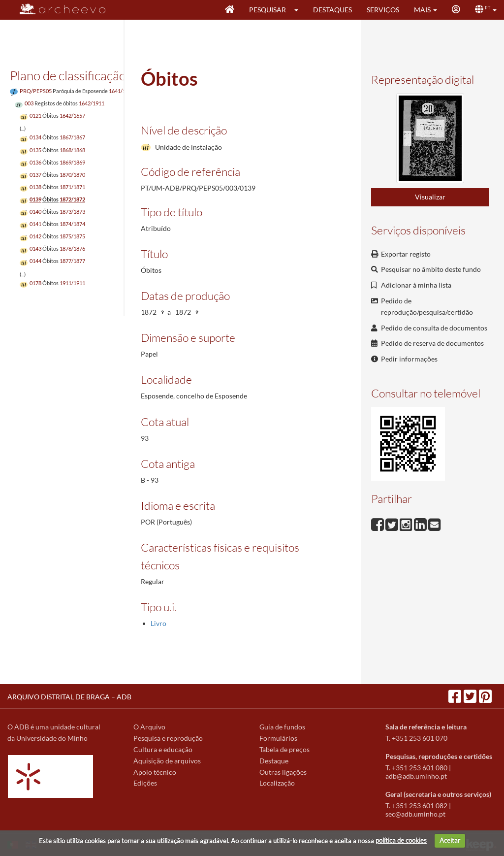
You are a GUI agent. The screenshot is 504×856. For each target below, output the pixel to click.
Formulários (278, 738)
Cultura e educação (163, 749)
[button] (299, 10)
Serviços (383, 10)
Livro (158, 623)
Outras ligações (283, 772)
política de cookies (401, 840)
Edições (145, 783)
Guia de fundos (282, 727)
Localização (277, 783)
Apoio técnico (155, 772)
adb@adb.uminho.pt (416, 776)
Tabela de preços (284, 749)
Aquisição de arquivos (167, 761)
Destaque (274, 761)
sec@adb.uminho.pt (415, 814)
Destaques (332, 10)
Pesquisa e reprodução (168, 738)
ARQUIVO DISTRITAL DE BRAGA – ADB (69, 697)
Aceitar (450, 840)
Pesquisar (268, 10)
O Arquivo (149, 727)
